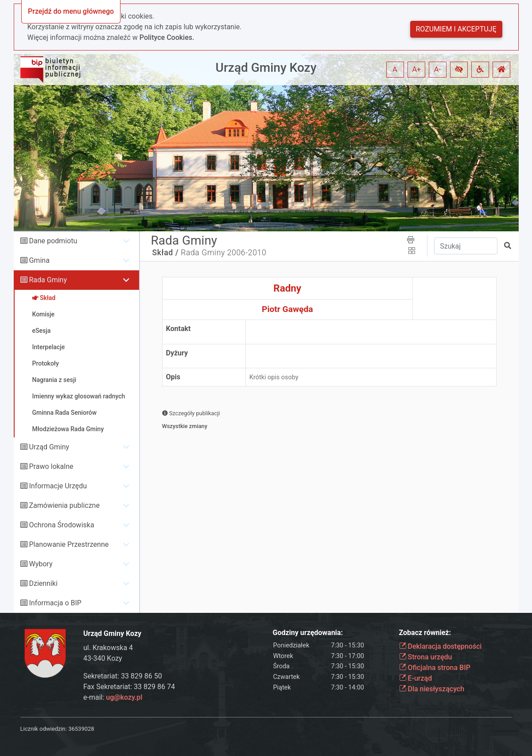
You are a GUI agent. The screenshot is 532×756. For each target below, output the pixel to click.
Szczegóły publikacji (191, 413)
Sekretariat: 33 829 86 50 (123, 676)
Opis (173, 377)
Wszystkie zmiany (185, 426)
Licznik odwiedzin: (44, 729)
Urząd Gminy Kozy (266, 68)
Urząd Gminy (49, 447)
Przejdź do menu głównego (71, 11)
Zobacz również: (425, 633)
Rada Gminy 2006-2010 (223, 253)
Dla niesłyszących (432, 689)
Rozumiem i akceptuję (456, 29)
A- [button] (437, 69)
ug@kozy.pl (124, 697)
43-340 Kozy (103, 658)
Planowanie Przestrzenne (69, 544)
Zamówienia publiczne (64, 505)
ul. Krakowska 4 (108, 648)
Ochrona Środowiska (61, 525)
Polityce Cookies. (167, 37)
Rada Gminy (48, 280)
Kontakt (179, 329)
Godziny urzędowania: (308, 633)
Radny (287, 288)
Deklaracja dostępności (441, 646)
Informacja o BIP (55, 603)
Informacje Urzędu (58, 486)
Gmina (39, 260)
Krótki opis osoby (274, 377)
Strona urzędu (426, 657)
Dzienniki (43, 583)
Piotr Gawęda (287, 309)
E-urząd (416, 678)
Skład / (166, 253)
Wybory (41, 564)
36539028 (81, 729)
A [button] (395, 69)
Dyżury (177, 353)
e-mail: (113, 697)
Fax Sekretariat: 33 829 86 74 (129, 687)
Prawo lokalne (51, 466)
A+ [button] (417, 69)
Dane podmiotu (53, 241)
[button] (459, 70)
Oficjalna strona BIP (435, 668)
